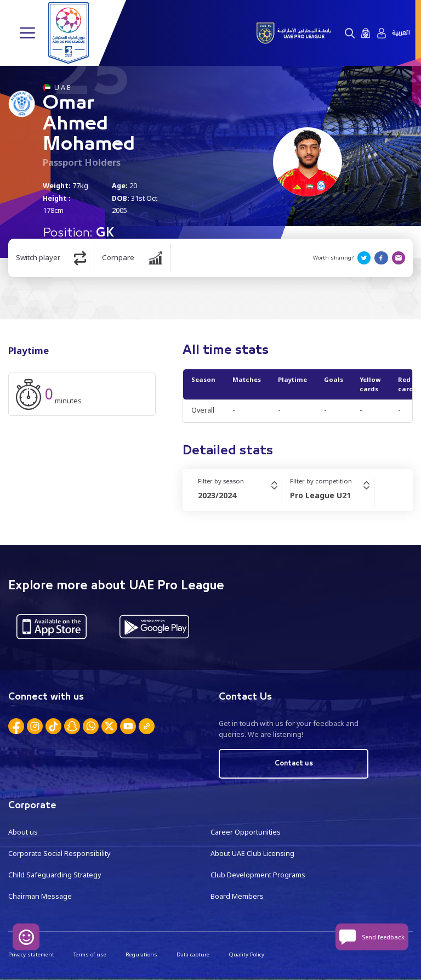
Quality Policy (246, 954)
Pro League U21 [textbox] (320, 495)
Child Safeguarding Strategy (55, 875)
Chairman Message (40, 896)
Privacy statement (31, 954)
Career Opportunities (246, 832)
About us (23, 832)
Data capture (193, 954)
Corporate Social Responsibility (59, 854)
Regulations (141, 954)
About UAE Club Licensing (252, 854)
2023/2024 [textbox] (217, 495)
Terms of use (90, 954)
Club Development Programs (258, 875)
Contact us (294, 764)
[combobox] (240, 495)
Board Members (237, 896)
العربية (401, 33)
